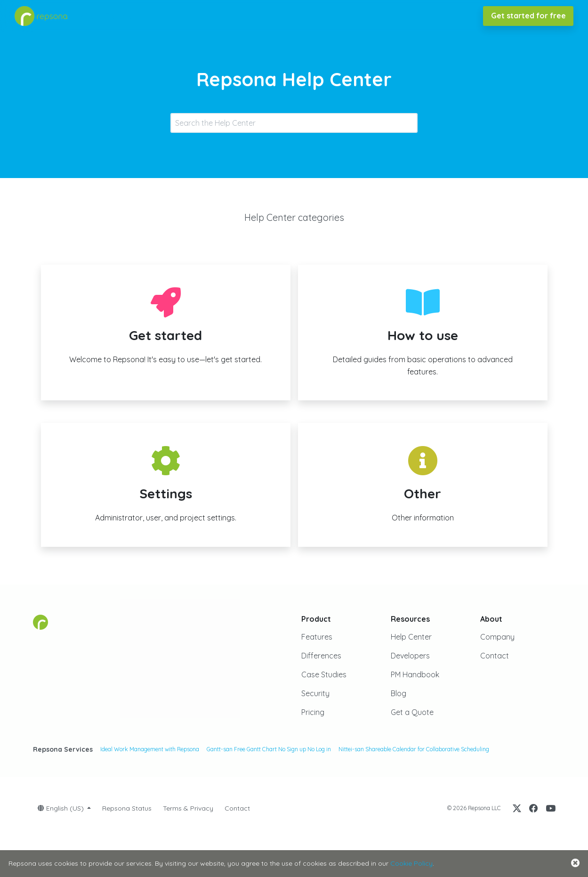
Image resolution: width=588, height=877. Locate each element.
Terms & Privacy (188, 808)
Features (317, 637)
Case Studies (324, 674)
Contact (495, 656)
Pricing (313, 712)
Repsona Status (127, 808)
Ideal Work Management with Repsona (150, 749)
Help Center (411, 637)
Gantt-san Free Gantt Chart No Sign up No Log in (269, 749)
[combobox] (294, 123)
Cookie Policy (411, 863)
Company (497, 637)
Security (315, 693)
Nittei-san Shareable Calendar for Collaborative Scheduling (414, 749)
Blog (399, 693)
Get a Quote (412, 712)
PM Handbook (415, 674)
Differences (321, 656)
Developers (410, 656)
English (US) (62, 808)
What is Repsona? (108, 16)
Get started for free (528, 16)
